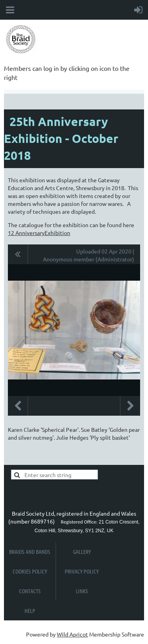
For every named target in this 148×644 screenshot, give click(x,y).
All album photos (18, 254)
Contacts (30, 591)
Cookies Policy (30, 571)
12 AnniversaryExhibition (39, 233)
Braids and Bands (30, 551)
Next (130, 406)
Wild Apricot (72, 634)
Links (82, 591)
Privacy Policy (82, 571)
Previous (18, 406)
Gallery (82, 551)
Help (30, 611)
